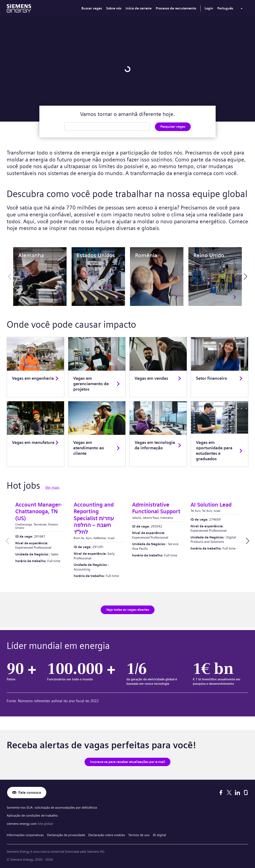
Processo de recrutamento (176, 8)
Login (209, 8)
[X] (229, 793)
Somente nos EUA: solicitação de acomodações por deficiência (52, 808)
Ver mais (52, 487)
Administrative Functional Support (156, 508)
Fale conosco (30, 792)
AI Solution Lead (211, 505)
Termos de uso (139, 835)
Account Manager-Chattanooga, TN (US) (39, 512)
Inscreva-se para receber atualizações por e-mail (127, 762)
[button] (245, 277)
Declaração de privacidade (66, 835)
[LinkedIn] (237, 793)
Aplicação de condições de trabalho (32, 815)
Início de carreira (139, 8)
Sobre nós (114, 8)
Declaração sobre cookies (107, 835)
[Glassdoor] (246, 793)
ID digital (159, 835)
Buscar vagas (92, 8)
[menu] (231, 9)
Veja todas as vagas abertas (128, 610)
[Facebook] (221, 793)
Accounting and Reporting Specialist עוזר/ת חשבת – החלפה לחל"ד (94, 518)
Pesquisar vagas (173, 127)
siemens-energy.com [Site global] (22, 823)
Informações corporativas (25, 835)
